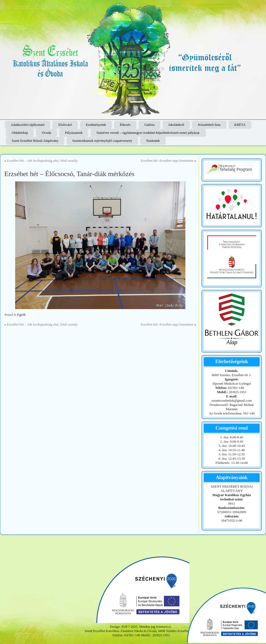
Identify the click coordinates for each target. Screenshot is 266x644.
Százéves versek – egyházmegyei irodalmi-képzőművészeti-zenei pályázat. (148, 133)
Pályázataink (74, 133)
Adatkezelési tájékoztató (28, 125)
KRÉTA (240, 125)
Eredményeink (96, 125)
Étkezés (125, 125)
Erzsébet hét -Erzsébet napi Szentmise (167, 161)
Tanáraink (153, 141)
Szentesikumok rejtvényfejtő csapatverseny (102, 141)
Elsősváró (65, 125)
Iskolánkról (176, 125)
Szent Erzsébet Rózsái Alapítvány (35, 141)
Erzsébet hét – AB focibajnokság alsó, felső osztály (42, 161)
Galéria (149, 125)
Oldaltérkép (20, 133)
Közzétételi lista (209, 125)
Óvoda (46, 133)
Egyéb (21, 315)
